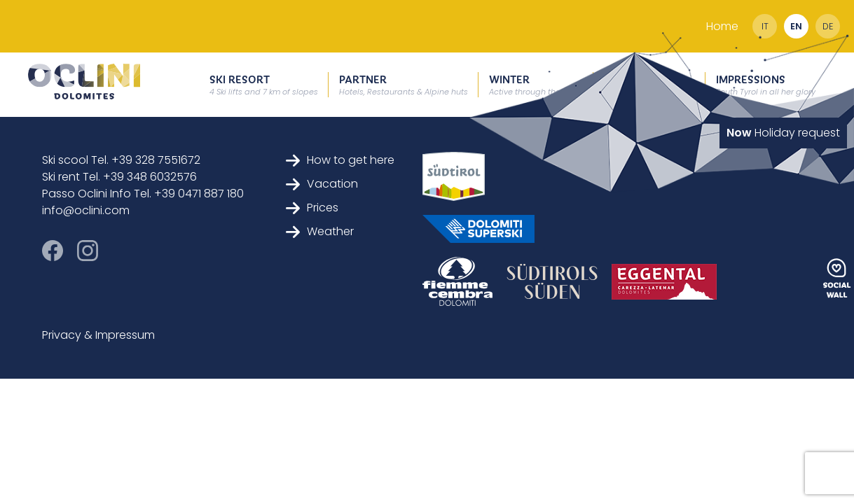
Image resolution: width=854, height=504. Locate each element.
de (828, 26)
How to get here (340, 160)
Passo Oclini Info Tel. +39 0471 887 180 (143, 194)
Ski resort (264, 85)
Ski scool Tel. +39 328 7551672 (121, 160)
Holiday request (783, 133)
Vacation (322, 184)
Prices (312, 208)
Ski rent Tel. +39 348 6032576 (119, 177)
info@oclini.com (86, 210)
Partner (404, 85)
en (796, 26)
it (765, 26)
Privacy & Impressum (98, 335)
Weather (320, 231)
